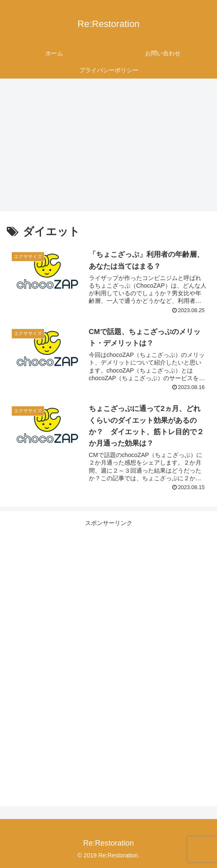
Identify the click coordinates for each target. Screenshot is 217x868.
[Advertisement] (108, 148)
